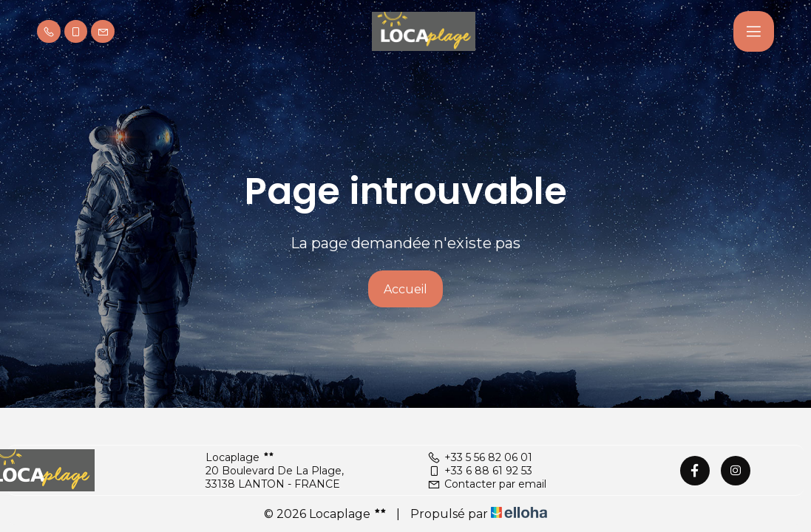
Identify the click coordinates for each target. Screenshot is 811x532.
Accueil (405, 289)
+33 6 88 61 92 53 (480, 471)
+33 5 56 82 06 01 (480, 457)
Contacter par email (487, 484)
